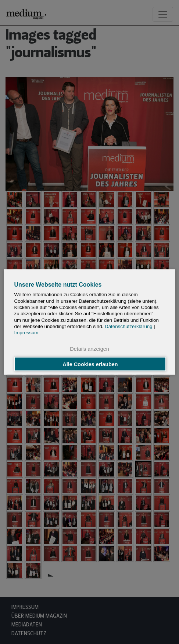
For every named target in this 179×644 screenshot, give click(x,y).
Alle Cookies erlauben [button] (90, 364)
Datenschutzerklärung (129, 326)
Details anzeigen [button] (89, 349)
